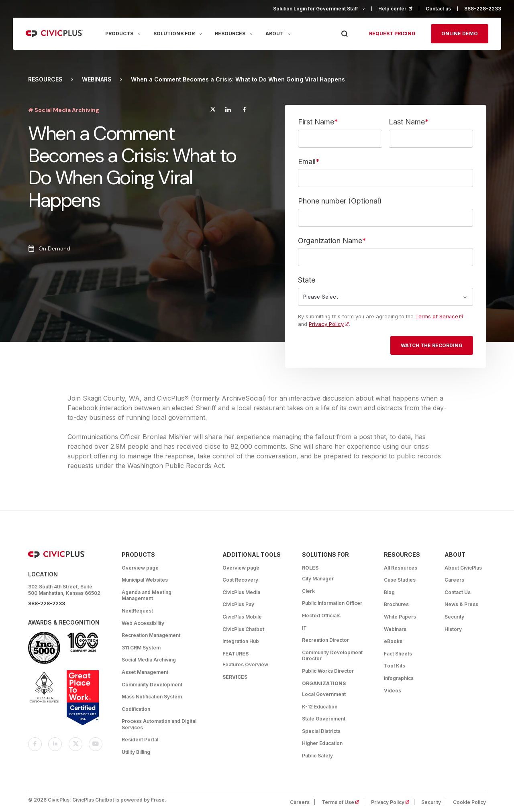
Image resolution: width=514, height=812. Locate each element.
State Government (324, 719)
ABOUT (274, 34)
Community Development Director (332, 656)
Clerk (308, 591)
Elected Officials (321, 616)
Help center (399, 9)
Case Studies (400, 580)
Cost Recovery (240, 580)
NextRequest (137, 611)
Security (454, 617)
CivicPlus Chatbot (243, 629)
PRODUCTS (119, 34)
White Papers (400, 617)
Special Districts (321, 731)
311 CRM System (141, 648)
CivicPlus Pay (238, 604)
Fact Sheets (398, 654)
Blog (389, 592)
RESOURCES (230, 34)
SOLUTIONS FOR (174, 34)
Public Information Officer (332, 603)
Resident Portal (140, 740)
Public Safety (317, 756)
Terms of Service (439, 316)
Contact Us (458, 592)
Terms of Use (343, 802)
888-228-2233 (483, 9)
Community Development (152, 685)
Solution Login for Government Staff (315, 9)
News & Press (461, 604)
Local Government (324, 694)
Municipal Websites (145, 580)
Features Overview (245, 664)
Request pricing (392, 34)
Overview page (140, 568)
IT (304, 628)
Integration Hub (241, 641)
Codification (136, 709)
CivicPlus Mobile (242, 617)
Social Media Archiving (149, 660)
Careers (454, 580)
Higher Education (322, 743)
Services (235, 677)
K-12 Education (320, 707)
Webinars (97, 79)
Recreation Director (325, 640)
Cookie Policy (469, 802)
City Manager (318, 579)
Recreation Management (151, 635)
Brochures (396, 604)
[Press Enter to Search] (344, 34)
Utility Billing (136, 752)
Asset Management (145, 672)
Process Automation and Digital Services (159, 724)
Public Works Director (328, 671)
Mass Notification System (152, 697)
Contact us (438, 9)
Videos (393, 691)
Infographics (399, 678)
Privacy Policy (329, 324)
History (453, 629)
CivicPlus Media (241, 592)
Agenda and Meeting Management (147, 595)
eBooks (393, 641)
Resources (45, 79)
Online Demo (460, 34)
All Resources (401, 568)
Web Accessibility (143, 623)
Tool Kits (395, 666)
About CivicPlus (463, 568)
